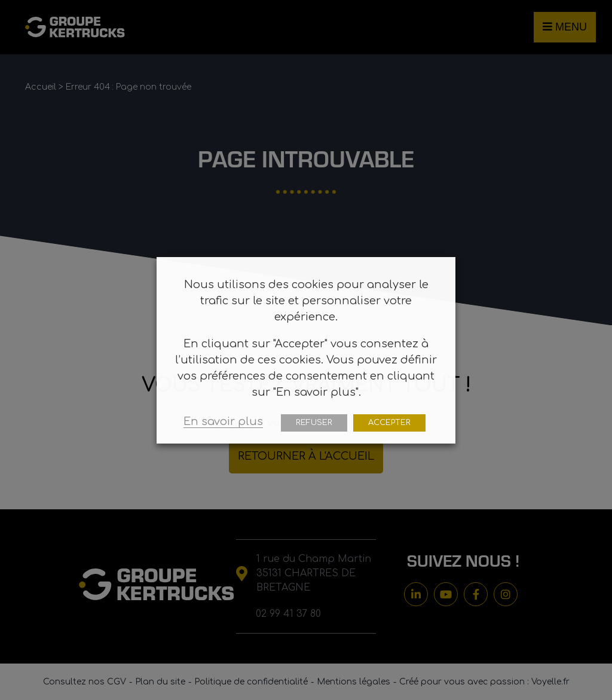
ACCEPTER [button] (389, 423)
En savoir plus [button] (223, 421)
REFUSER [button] (314, 423)
